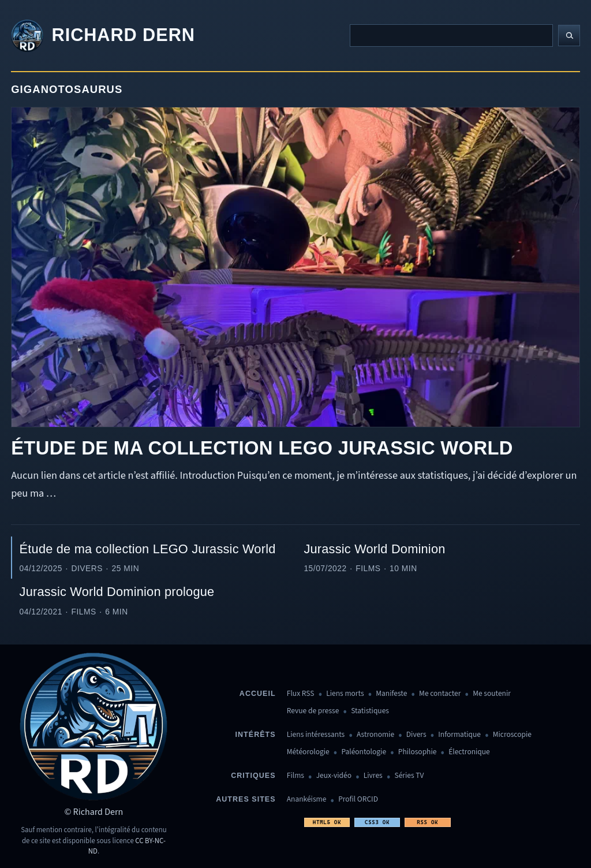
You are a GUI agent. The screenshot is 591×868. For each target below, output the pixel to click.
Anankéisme (307, 800)
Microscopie (512, 735)
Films (295, 776)
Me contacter (440, 694)
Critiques (253, 776)
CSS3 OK (377, 822)
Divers (416, 735)
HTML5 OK (327, 822)
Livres (373, 776)
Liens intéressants (316, 735)
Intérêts (256, 735)
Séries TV (409, 776)
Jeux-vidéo (334, 776)
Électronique (469, 752)
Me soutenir (492, 694)
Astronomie (375, 735)
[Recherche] (451, 35)
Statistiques (370, 711)
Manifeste (391, 694)
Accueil (258, 694)
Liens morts (345, 694)
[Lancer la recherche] (569, 36)
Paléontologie (364, 752)
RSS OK (427, 822)
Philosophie (418, 752)
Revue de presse (313, 711)
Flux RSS (301, 694)
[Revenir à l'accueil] (103, 36)
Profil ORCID (358, 800)
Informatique (459, 735)
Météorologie (308, 752)
